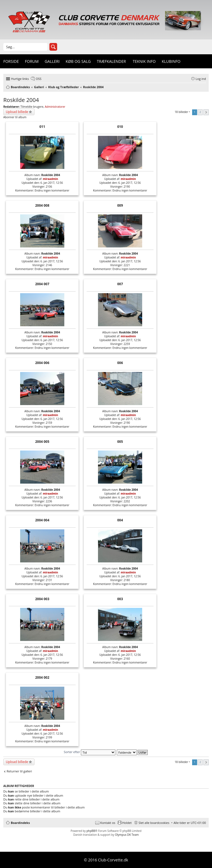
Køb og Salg (78, 61)
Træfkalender (111, 61)
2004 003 (42, 599)
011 (42, 127)
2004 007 (42, 284)
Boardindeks (20, 823)
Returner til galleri (19, 771)
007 (120, 284)
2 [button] (200, 112)
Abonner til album (15, 117)
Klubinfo (171, 61)
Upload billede (17, 112)
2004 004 (42, 520)
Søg (53, 47)
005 (120, 442)
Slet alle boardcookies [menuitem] (154, 823)
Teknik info (144, 61)
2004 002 (42, 677)
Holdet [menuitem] (127, 823)
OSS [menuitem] (39, 79)
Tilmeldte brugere (32, 107)
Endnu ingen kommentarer (52, 190)
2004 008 (42, 205)
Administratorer (55, 107)
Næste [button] (206, 112)
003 (120, 599)
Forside (11, 61)
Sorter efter (90, 752)
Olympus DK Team (127, 835)
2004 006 (42, 363)
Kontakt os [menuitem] (108, 823)
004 (120, 520)
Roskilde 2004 (21, 100)
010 (120, 127)
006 (120, 363)
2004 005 (42, 442)
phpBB (91, 831)
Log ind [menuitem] (201, 79)
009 (120, 205)
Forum (32, 61)
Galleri (52, 61)
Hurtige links (20, 79)
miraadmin (50, 179)
